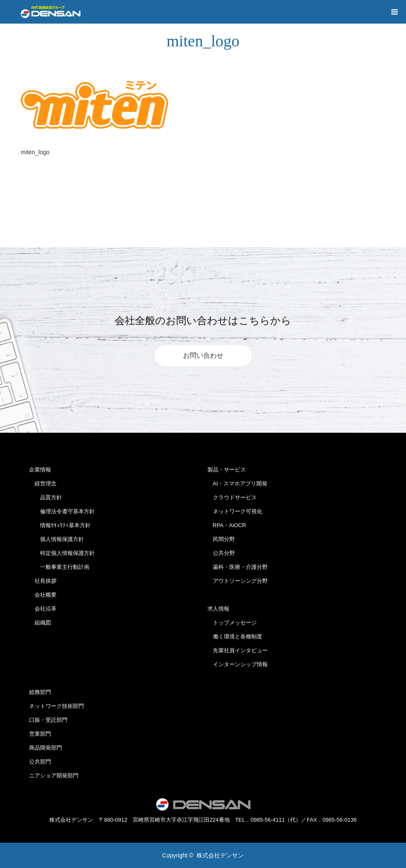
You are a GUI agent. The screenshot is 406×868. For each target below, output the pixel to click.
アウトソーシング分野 (238, 581)
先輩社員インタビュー (238, 650)
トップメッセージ (232, 623)
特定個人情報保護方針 (62, 553)
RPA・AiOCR (227, 525)
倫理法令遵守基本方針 (62, 511)
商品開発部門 (46, 748)
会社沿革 (43, 609)
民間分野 (221, 539)
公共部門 (40, 762)
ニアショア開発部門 (54, 776)
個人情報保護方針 (56, 539)
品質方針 (46, 497)
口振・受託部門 (48, 720)
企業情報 (40, 470)
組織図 (40, 623)
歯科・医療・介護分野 (238, 567)
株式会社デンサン (220, 855)
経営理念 (43, 484)
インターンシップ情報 (238, 664)
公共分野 (221, 553)
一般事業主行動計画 (59, 567)
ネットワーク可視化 (235, 511)
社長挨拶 (43, 581)
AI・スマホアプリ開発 (237, 484)
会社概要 (43, 595)
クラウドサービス (232, 497)
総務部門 (40, 692)
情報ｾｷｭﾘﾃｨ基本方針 (60, 525)
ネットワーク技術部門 (56, 706)
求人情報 (218, 609)
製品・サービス (227, 470)
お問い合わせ (203, 355)
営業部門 (40, 734)
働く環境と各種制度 (235, 636)
